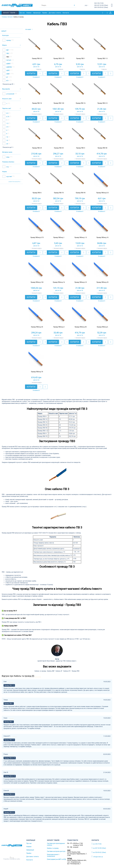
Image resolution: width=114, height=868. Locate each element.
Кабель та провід (40, 671)
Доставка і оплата (55, 13)
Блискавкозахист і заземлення (53, 855)
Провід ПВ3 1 (9, 703)
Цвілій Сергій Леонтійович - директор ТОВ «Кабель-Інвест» (57, 661)
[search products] (74, 5)
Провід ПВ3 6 (42, 416)
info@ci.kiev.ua (97, 856)
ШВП (8, 70)
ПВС (8, 53)
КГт (7, 81)
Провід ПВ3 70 (42, 436)
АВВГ (8, 74)
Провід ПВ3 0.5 (9, 794)
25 (7, 144)
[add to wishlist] (40, 73)
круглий (9, 176)
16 (7, 140)
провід (8, 40)
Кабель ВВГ (51, 671)
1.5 (7, 123)
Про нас (22, 13)
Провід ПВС (76, 671)
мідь (8, 157)
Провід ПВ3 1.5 (43, 431)
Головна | (5, 17)
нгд (7, 167)
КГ (7, 77)
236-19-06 (99, 3)
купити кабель (13, 599)
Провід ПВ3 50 (42, 428)
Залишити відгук (37, 114)
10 (7, 137)
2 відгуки (39, 69)
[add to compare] (45, 73)
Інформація (37, 13)
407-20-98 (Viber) (101, 5)
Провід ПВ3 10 (42, 419)
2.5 (7, 127)
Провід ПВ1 (6, 622)
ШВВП (8, 64)
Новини (29, 13)
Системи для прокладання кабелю (56, 844)
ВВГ (7, 50)
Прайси (45, 13)
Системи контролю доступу (56, 851)
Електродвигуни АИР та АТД (56, 859)
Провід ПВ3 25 (42, 425)
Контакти (66, 13)
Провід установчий (8, 446)
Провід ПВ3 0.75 (10, 758)
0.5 (7, 113)
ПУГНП (8, 60)
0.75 (8, 117)
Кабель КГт (67, 671)
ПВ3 (7, 57)
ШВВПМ (9, 67)
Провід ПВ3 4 (42, 433)
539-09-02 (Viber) (101, 7)
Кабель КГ (59, 671)
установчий (10, 94)
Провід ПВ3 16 (42, 422)
